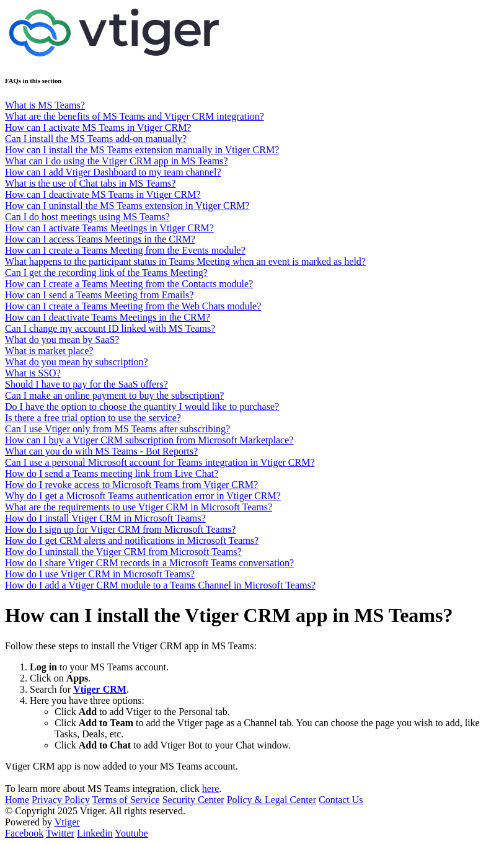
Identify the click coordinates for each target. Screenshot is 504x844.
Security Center (193, 800)
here (211, 788)
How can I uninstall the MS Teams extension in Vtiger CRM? (127, 206)
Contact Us (341, 800)
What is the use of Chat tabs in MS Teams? (90, 183)
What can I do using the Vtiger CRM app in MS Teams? (117, 161)
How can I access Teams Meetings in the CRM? (100, 239)
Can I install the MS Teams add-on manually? (96, 139)
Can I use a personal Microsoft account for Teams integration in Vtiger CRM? (160, 462)
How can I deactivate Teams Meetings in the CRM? (108, 317)
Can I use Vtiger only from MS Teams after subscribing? (117, 429)
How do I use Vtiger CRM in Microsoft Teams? (100, 574)
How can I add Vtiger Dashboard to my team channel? (113, 172)
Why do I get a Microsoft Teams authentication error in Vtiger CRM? (143, 496)
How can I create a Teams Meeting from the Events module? (125, 250)
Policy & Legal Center (272, 800)
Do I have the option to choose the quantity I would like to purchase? (142, 406)
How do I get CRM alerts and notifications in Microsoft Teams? (132, 540)
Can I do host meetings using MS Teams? (87, 217)
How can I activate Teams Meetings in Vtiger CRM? (109, 228)
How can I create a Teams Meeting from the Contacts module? (129, 284)
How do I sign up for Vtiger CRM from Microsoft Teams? (120, 529)
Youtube (131, 833)
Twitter (60, 833)
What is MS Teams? (45, 105)
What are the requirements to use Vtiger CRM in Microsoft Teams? (139, 507)
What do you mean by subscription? (77, 362)
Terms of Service (126, 800)
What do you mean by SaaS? (62, 340)
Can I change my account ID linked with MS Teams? (110, 328)
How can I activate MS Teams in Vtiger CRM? (98, 127)
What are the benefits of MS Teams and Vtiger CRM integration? (135, 116)
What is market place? (49, 351)
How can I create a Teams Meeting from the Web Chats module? (133, 306)
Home (17, 800)
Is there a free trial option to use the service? (93, 418)
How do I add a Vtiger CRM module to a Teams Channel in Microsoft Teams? (160, 585)
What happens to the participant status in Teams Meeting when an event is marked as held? (185, 261)
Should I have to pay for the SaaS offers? (86, 384)
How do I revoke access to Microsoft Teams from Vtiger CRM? (131, 485)
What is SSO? (33, 373)
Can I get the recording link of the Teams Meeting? (106, 273)
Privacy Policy (61, 800)
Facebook (24, 833)
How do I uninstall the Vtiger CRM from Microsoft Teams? (123, 552)
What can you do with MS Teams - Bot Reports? (101, 451)
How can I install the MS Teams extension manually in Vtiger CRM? (142, 150)
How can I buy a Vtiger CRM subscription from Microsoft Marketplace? (149, 440)
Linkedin (95, 833)
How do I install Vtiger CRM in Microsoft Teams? (105, 518)
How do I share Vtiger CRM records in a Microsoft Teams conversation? (149, 563)
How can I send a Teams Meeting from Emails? (99, 295)
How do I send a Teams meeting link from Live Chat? (112, 473)
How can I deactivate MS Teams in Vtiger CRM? (103, 194)
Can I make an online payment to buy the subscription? (114, 395)
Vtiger (67, 822)
